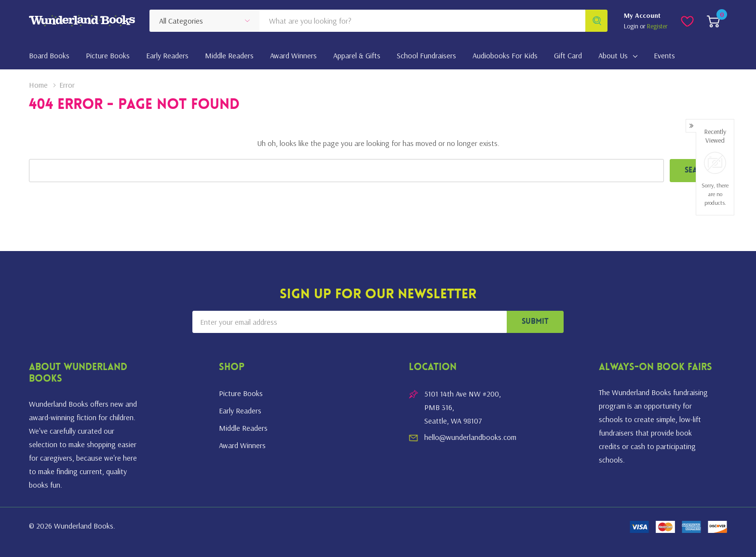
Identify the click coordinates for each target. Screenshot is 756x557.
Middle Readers (243, 428)
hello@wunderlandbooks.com (470, 437)
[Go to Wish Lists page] (687, 21)
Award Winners (242, 445)
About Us (613, 55)
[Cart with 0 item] (713, 21)
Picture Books (241, 393)
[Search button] (596, 21)
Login (632, 26)
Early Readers (240, 411)
